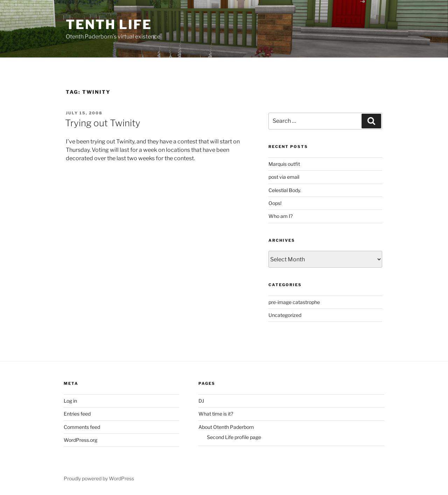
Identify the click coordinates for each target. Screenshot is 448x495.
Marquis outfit (284, 164)
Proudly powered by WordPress (99, 478)
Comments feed (82, 427)
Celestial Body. (285, 190)
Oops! (275, 203)
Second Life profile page (234, 437)
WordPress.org (80, 440)
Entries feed (77, 414)
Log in (70, 401)
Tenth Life (109, 24)
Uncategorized (285, 315)
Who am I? (281, 216)
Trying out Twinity (103, 123)
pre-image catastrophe (294, 302)
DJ (201, 401)
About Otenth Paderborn (226, 427)
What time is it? (216, 414)
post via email (284, 177)
